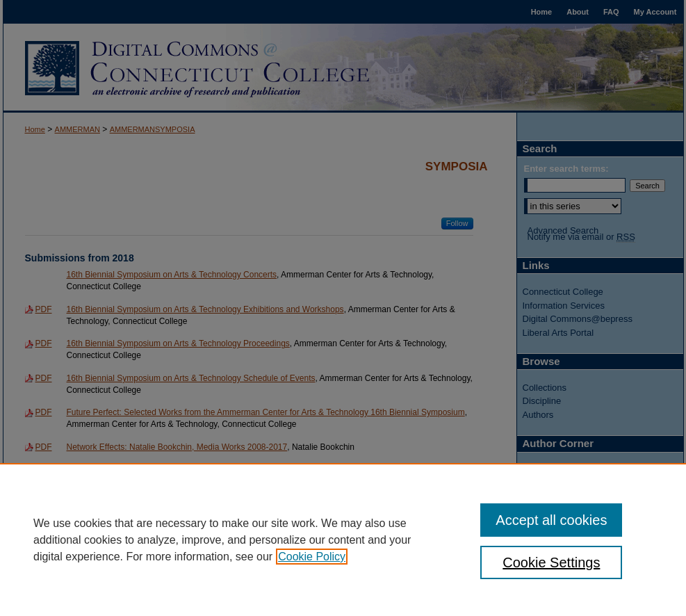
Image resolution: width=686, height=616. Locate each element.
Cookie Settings (551, 562)
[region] (343, 540)
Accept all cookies (551, 520)
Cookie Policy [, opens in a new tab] (312, 557)
